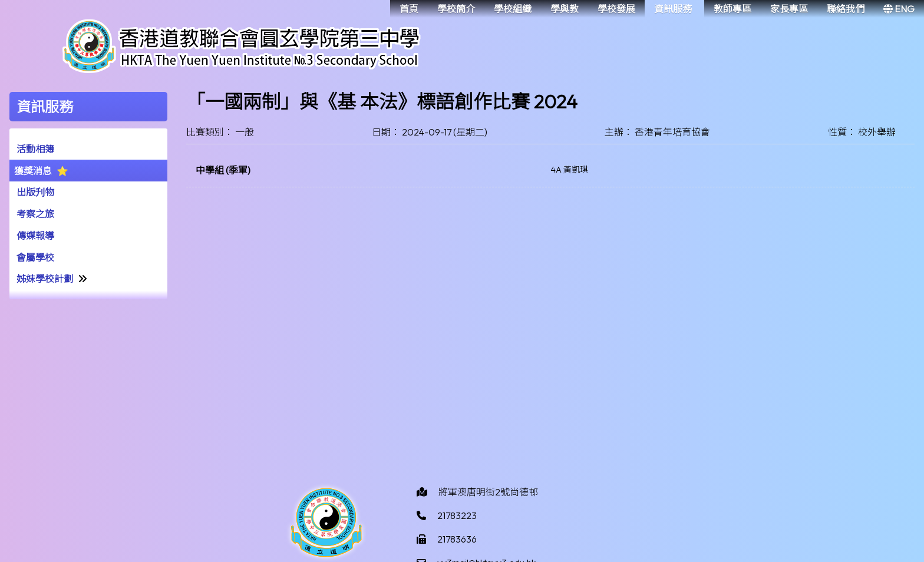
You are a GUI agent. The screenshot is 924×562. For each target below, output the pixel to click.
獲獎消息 (33, 171)
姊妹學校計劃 (45, 279)
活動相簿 (35, 149)
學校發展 (616, 9)
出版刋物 (35, 192)
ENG (899, 9)
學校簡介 (456, 9)
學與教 (565, 9)
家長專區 (789, 9)
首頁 (409, 9)
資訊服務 (673, 9)
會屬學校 (35, 257)
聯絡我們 (846, 9)
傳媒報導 (35, 236)
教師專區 (732, 9)
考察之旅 (35, 214)
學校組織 (513, 9)
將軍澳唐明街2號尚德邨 (488, 492)
